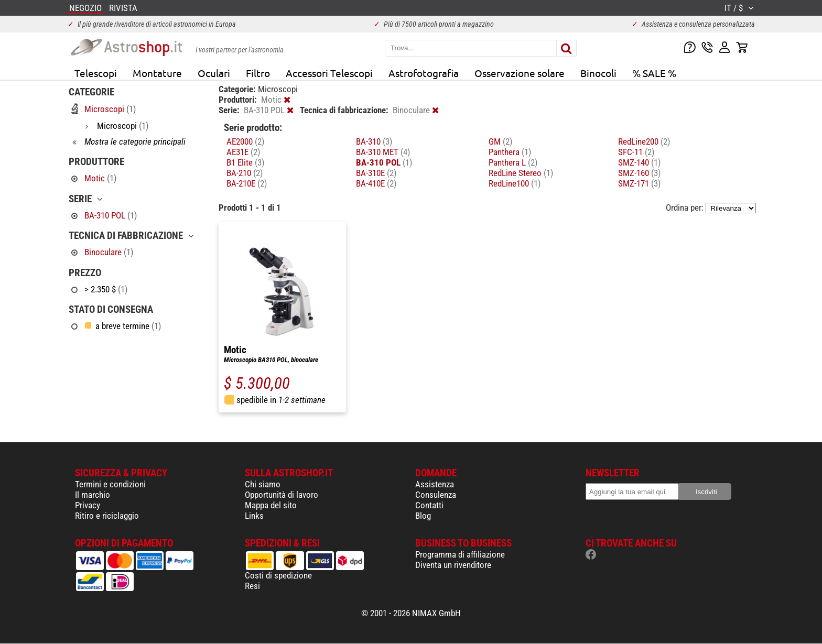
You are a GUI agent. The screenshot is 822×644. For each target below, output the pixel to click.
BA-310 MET (383, 152)
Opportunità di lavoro (282, 495)
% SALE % (654, 73)
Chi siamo (263, 484)
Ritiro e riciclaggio (107, 516)
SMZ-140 (639, 162)
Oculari (214, 73)
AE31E (243, 152)
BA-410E (376, 183)
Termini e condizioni (110, 484)
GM (500, 141)
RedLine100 (515, 183)
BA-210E (247, 183)
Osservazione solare (520, 73)
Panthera (510, 152)
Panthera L (513, 162)
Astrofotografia (424, 73)
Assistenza (435, 484)
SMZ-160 (639, 173)
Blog (423, 516)
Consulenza (436, 495)
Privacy (88, 505)
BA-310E (376, 173)
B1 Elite (245, 162)
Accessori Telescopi (329, 73)
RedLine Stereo (521, 173)
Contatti (429, 505)
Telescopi (96, 73)
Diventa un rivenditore (453, 565)
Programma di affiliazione (460, 554)
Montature (157, 73)
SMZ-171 (639, 183)
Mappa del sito (271, 505)
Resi (252, 586)
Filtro (258, 73)
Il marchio (93, 495)
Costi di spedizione (278, 575)
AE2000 (245, 141)
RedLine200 (644, 141)
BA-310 (374, 141)
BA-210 (245, 173)
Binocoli (598, 73)
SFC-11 (636, 152)
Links (254, 516)
